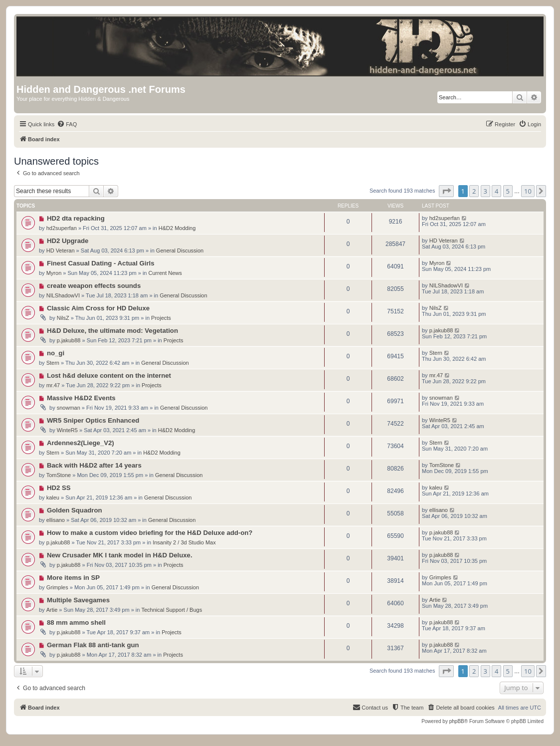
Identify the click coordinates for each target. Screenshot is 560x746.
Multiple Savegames (78, 600)
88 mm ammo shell (76, 622)
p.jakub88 (69, 340)
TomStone (59, 475)
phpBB (457, 721)
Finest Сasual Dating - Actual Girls (101, 263)
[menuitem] (67, 124)
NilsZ (63, 318)
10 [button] (528, 191)
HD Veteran (61, 250)
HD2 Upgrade (68, 241)
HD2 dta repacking (76, 218)
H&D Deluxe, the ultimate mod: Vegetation (112, 331)
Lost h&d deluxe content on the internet (109, 375)
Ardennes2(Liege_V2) (81, 443)
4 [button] (496, 191)
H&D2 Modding (177, 228)
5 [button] (508, 191)
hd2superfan (62, 228)
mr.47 (53, 385)
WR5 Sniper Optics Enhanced (93, 420)
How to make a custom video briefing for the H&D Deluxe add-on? (150, 533)
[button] (446, 191)
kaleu (53, 497)
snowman (69, 408)
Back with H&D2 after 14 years (94, 465)
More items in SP (73, 578)
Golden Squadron (75, 510)
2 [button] (474, 191)
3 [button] (485, 191)
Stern (53, 363)
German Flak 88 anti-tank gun (93, 645)
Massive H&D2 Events (81, 398)
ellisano (56, 520)
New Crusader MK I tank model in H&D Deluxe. (120, 555)
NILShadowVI (63, 295)
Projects (161, 318)
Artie (52, 610)
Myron (54, 273)
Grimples (57, 587)
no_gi (56, 353)
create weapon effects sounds (94, 286)
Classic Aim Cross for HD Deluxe (98, 308)
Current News (165, 273)
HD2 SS (59, 488)
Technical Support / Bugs (172, 610)
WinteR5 (67, 430)
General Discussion (180, 250)
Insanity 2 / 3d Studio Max (184, 542)
